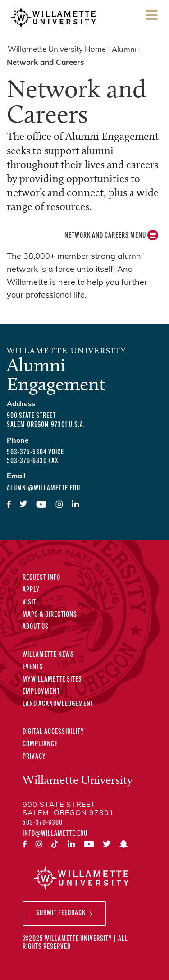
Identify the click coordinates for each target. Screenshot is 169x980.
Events (33, 667)
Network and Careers (45, 63)
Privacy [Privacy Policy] (34, 757)
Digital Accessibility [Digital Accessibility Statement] (53, 732)
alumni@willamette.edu (43, 489)
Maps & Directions (50, 615)
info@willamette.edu (55, 834)
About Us (36, 627)
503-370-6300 (43, 823)
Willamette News (48, 655)
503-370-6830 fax (33, 461)
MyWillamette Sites (52, 680)
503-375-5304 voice (35, 453)
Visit (30, 603)
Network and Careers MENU (111, 238)
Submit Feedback (61, 913)
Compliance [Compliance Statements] (40, 744)
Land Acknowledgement (58, 704)
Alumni (124, 50)
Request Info (41, 578)
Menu (151, 18)
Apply (31, 590)
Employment (41, 692)
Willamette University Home (57, 50)
